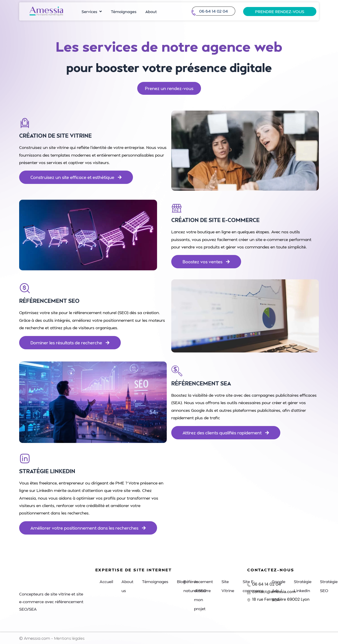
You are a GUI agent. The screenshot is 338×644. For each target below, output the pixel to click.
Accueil (107, 581)
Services (92, 11)
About (151, 12)
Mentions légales (70, 638)
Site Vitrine (228, 586)
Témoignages (124, 12)
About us (128, 586)
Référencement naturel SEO (198, 586)
